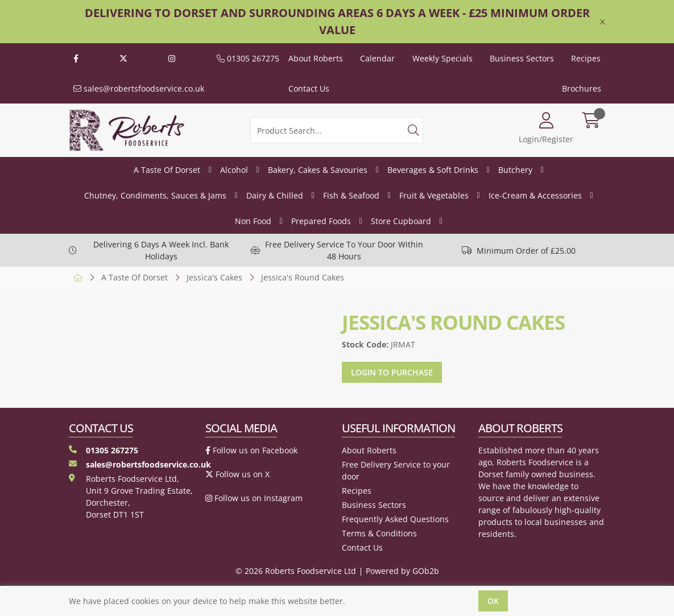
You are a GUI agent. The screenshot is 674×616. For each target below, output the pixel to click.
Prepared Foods (321, 221)
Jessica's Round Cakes (303, 277)
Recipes (586, 58)
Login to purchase (392, 372)
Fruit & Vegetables (434, 195)
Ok (493, 601)
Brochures (582, 88)
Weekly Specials (443, 58)
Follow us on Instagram (254, 498)
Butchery (515, 170)
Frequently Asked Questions (395, 519)
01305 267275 (248, 58)
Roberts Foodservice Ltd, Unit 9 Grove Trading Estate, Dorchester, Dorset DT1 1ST (131, 497)
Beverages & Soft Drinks (433, 170)
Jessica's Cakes (214, 277)
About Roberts (316, 58)
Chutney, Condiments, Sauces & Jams (155, 195)
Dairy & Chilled (275, 195)
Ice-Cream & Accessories (535, 195)
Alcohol (234, 170)
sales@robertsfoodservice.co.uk (139, 88)
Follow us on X (237, 474)
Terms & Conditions (379, 533)
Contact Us (309, 88)
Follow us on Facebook (251, 450)
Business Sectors (522, 58)
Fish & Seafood (351, 195)
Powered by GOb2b (402, 571)
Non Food (253, 221)
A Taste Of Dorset (167, 170)
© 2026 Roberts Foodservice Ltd (296, 571)
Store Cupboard (401, 221)
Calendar (377, 58)
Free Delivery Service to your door (396, 470)
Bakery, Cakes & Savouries (318, 170)
